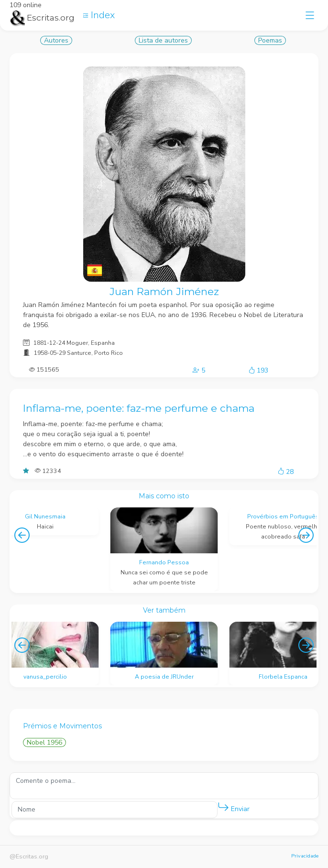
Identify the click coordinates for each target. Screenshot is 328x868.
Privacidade (305, 856)
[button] (223, 807)
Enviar (234, 807)
